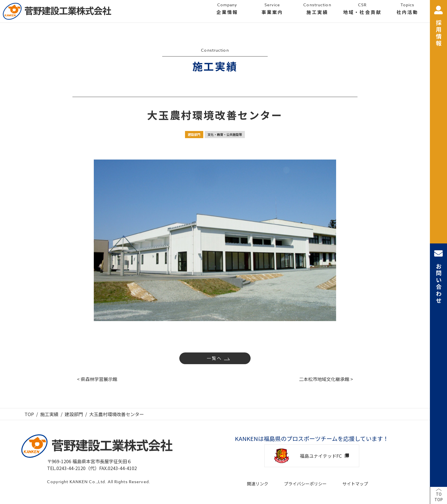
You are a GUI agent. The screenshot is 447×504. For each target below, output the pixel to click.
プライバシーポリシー (305, 484)
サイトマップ (355, 484)
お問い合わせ (438, 277)
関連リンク (258, 484)
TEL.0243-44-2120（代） (73, 468)
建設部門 (194, 134)
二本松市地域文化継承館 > (326, 379)
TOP (29, 414)
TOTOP (439, 497)
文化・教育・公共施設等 (225, 134)
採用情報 (438, 26)
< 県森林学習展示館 (97, 379)
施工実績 (49, 414)
